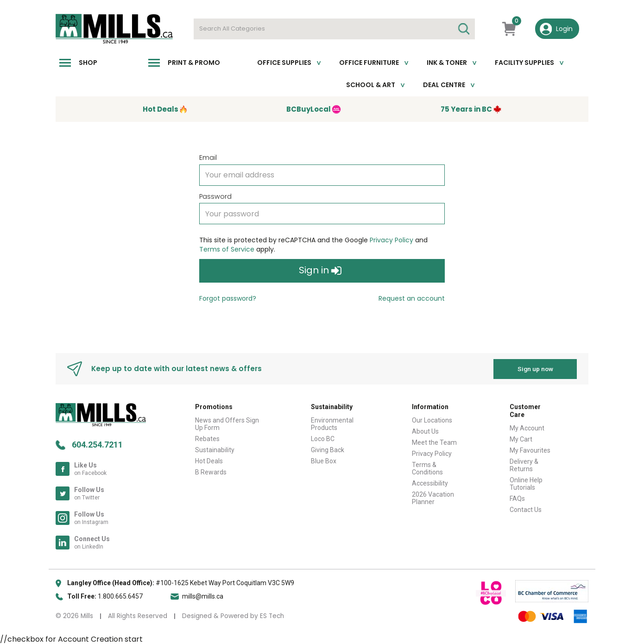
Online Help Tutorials (526, 483)
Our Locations (432, 420)
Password (215, 196)
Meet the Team (434, 442)
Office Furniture (369, 63)
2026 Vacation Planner (433, 498)
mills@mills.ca (203, 596)
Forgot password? (228, 298)
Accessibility (430, 483)
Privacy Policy (391, 240)
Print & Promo (194, 63)
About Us (425, 431)
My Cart (521, 439)
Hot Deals (209, 461)
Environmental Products (332, 423)
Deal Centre (444, 85)
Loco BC (323, 438)
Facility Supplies (524, 63)
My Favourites (530, 450)
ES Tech (272, 616)
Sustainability (215, 449)
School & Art (371, 85)
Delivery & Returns (524, 465)
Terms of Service (227, 249)
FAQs (517, 498)
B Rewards (211, 472)
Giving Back (328, 449)
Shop (88, 63)
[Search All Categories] (334, 29)
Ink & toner (447, 63)
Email (208, 158)
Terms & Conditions (427, 468)
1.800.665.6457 (120, 596)
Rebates (207, 438)
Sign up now (535, 368)
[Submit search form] (463, 29)
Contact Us (526, 509)
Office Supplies (284, 63)
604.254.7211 (97, 444)
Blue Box (324, 461)
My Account (527, 428)
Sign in (320, 271)
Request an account (412, 298)
